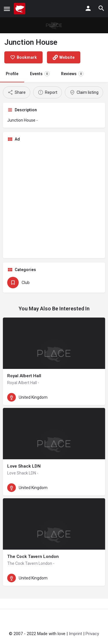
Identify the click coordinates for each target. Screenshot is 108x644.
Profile (12, 74)
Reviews (72, 74)
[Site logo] (20, 9)
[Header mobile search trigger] (101, 8)
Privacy (92, 634)
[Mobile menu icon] (7, 9)
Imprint (75, 634)
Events (40, 74)
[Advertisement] (54, 200)
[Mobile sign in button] (88, 8)
